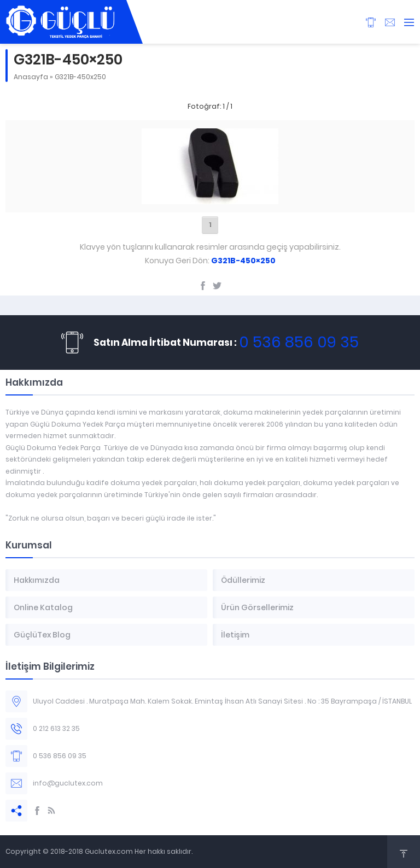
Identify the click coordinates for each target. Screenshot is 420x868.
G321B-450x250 (80, 77)
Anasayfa (31, 77)
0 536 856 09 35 (299, 342)
